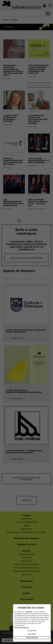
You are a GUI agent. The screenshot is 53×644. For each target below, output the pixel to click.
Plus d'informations (22, 628)
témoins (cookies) (30, 614)
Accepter (32, 631)
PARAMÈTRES (32, 638)
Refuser (32, 634)
